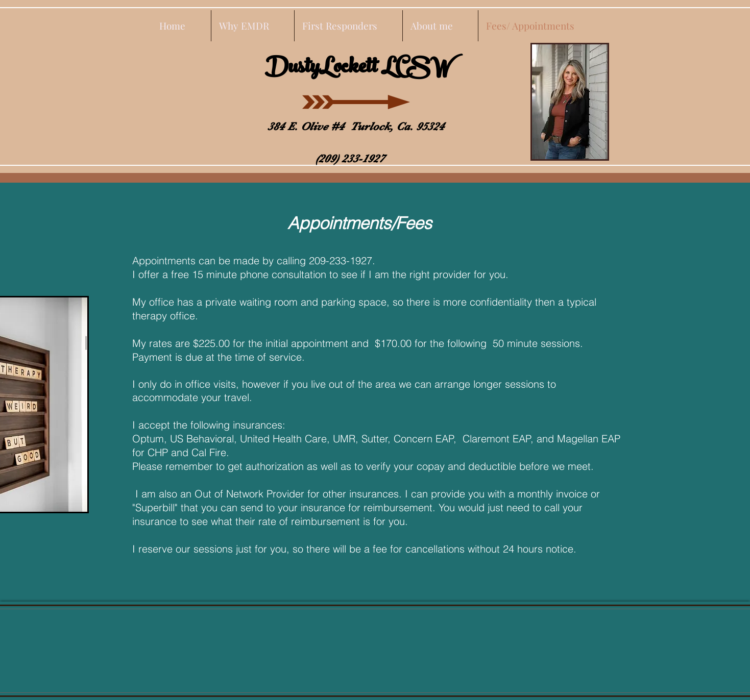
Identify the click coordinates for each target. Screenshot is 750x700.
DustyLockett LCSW (358, 69)
